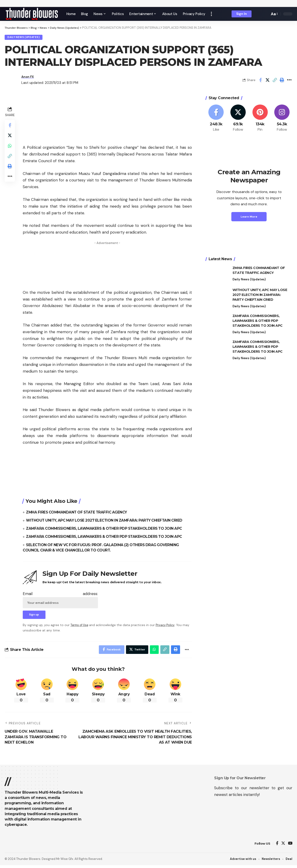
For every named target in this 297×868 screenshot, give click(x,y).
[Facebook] (216, 119)
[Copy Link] (275, 81)
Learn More (249, 218)
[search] (265, 14)
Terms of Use (80, 627)
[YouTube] (290, 846)
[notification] (258, 14)
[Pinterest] (260, 119)
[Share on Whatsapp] (10, 149)
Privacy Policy (168, 627)
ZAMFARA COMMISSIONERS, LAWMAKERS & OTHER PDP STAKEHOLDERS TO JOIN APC (107, 530)
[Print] (282, 81)
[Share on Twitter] (268, 81)
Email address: (60, 601)
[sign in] (242, 14)
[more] (211, 14)
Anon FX (29, 78)
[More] (289, 81)
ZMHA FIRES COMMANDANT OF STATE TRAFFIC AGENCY (79, 513)
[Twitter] (238, 119)
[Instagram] (282, 119)
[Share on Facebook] (260, 81)
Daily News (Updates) (26, 38)
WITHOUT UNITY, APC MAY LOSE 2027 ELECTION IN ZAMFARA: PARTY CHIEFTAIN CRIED (108, 521)
